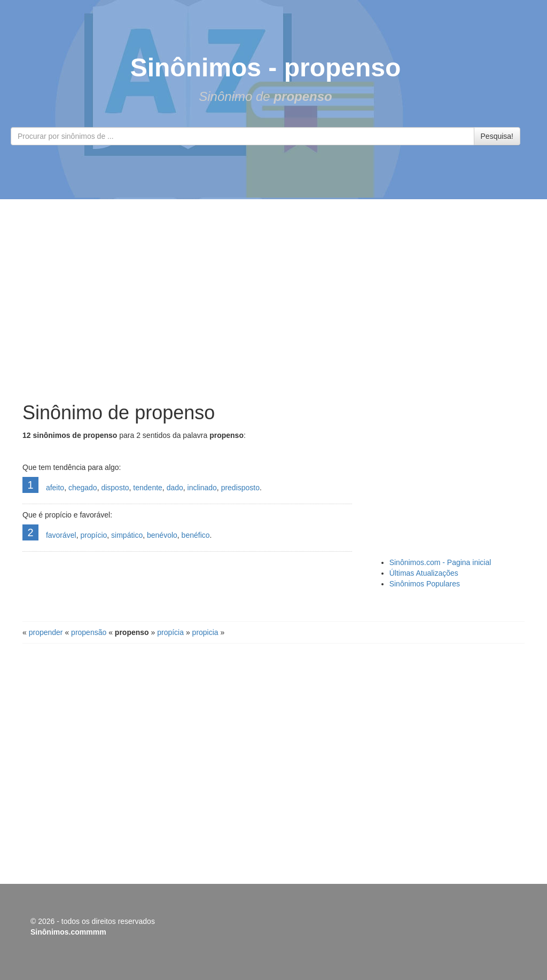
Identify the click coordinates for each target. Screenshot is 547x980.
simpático (127, 535)
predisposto (240, 488)
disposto (115, 488)
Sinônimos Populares (425, 584)
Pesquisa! (497, 136)
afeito (55, 488)
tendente (148, 488)
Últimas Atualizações (424, 573)
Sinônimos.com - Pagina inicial (440, 562)
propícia (170, 632)
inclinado (202, 488)
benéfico (196, 535)
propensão (89, 632)
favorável (61, 535)
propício (93, 535)
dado (175, 488)
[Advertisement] (273, 301)
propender (46, 632)
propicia (205, 632)
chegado (83, 488)
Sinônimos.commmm (68, 932)
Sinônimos (196, 68)
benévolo (162, 535)
